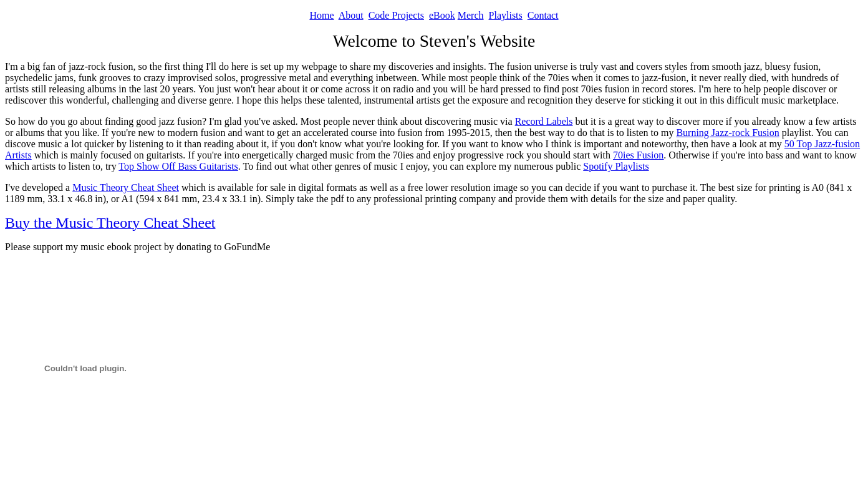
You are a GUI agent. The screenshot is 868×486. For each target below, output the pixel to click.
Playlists (506, 15)
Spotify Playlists (616, 166)
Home (321, 15)
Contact (543, 15)
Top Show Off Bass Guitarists (178, 166)
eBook (442, 15)
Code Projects (396, 15)
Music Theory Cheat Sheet (126, 187)
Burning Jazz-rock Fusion (727, 133)
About (351, 15)
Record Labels (544, 121)
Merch (471, 15)
